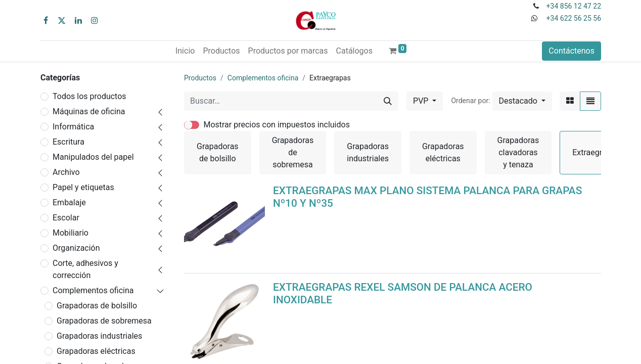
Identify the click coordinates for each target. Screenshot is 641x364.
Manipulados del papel (93, 157)
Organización (76, 248)
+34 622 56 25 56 (574, 18)
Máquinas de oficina (89, 111)
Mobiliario (71, 233)
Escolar (66, 218)
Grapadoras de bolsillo (97, 306)
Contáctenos (571, 51)
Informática (73, 127)
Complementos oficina (93, 290)
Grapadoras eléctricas (96, 351)
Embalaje (69, 202)
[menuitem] (185, 51)
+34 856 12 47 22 (574, 6)
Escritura (68, 142)
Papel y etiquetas (83, 187)
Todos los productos (89, 96)
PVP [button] (422, 101)
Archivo (66, 172)
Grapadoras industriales (99, 336)
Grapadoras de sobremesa (104, 321)
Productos (200, 78)
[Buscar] (388, 101)
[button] (522, 101)
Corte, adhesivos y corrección (85, 269)
